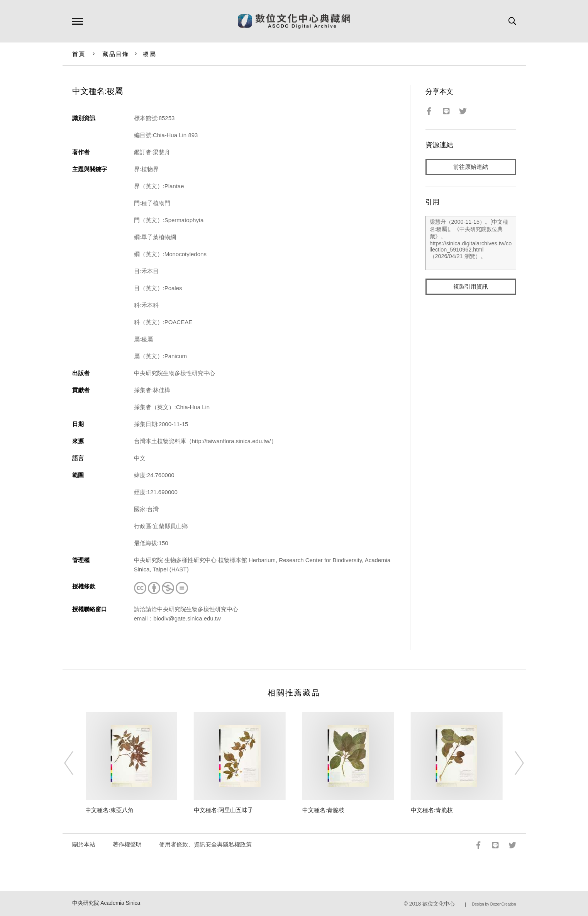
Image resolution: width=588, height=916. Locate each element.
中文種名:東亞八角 (109, 810)
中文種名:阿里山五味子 (224, 810)
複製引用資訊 (471, 286)
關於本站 (84, 844)
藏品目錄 (116, 54)
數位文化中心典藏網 (294, 21)
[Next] (512, 763)
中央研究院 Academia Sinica (106, 903)
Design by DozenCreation (494, 904)
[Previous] (76, 763)
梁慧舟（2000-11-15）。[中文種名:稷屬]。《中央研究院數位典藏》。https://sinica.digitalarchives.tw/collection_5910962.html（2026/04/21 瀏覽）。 (471, 243)
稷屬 (150, 54)
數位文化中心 (439, 904)
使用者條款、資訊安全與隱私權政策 (205, 844)
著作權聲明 (127, 844)
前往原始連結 (471, 167)
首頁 (79, 54)
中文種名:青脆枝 (323, 810)
